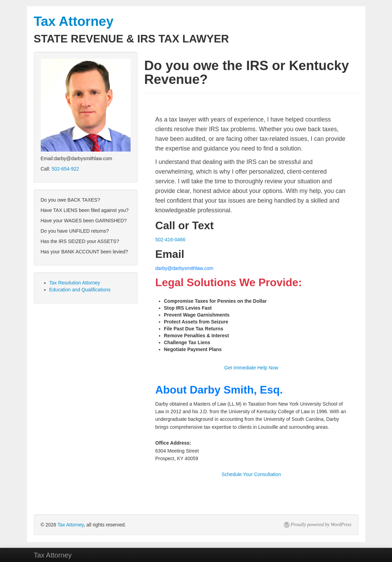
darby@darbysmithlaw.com (184, 268)
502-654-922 (65, 169)
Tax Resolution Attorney (75, 283)
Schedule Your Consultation (251, 474)
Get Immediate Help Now (251, 368)
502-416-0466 (170, 240)
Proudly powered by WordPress (321, 525)
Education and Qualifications (80, 290)
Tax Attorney (71, 525)
